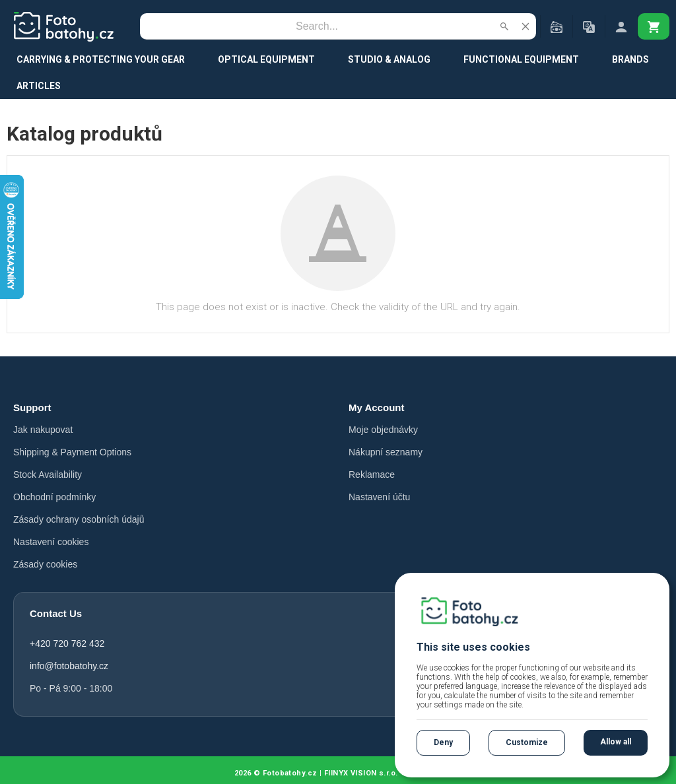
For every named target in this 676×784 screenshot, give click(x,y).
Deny (443, 742)
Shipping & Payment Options (72, 452)
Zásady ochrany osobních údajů (79, 519)
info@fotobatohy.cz (69, 666)
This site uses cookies (473, 647)
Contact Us (56, 613)
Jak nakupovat (43, 430)
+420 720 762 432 (67, 643)
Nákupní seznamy (386, 452)
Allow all (616, 742)
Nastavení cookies (51, 542)
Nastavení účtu (379, 497)
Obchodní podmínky (54, 497)
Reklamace (372, 474)
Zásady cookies (45, 564)
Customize (527, 742)
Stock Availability (48, 474)
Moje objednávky (383, 430)
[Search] (317, 26)
